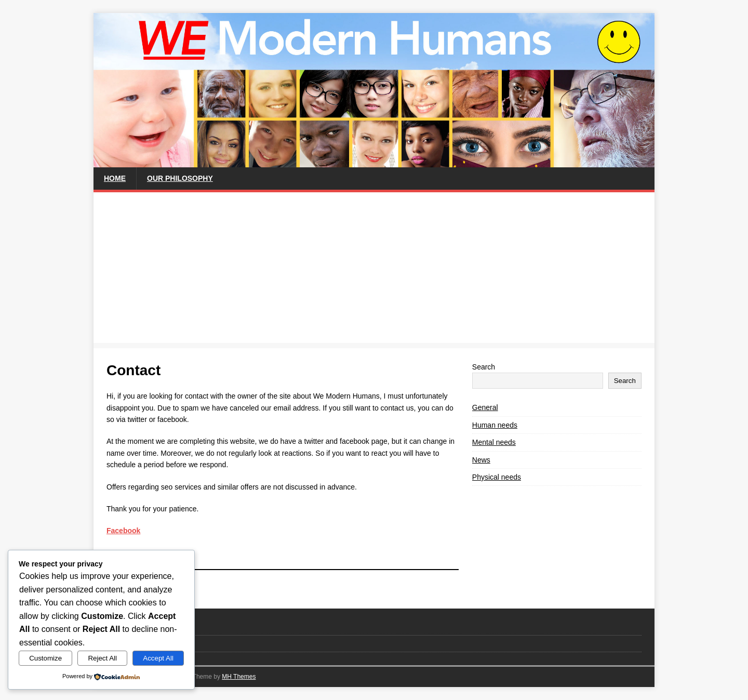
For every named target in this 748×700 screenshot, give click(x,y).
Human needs (495, 425)
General (485, 407)
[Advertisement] (374, 270)
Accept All (158, 658)
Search (484, 367)
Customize (45, 658)
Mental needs (494, 442)
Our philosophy (180, 178)
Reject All (102, 658)
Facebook (123, 531)
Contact (118, 626)
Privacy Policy (128, 643)
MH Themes (239, 677)
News (481, 460)
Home (115, 178)
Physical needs (497, 477)
